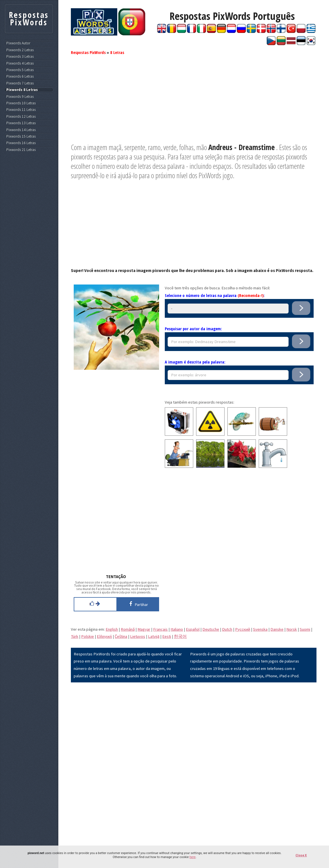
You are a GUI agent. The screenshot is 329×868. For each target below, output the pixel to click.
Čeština (121, 636)
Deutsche (211, 629)
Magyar (144, 629)
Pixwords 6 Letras (20, 76)
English (112, 629)
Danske (277, 629)
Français (160, 629)
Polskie (88, 636)
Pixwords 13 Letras (21, 123)
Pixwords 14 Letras (21, 130)
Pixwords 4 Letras (20, 63)
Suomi (305, 629)
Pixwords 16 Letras (21, 143)
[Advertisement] (194, 103)
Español (193, 629)
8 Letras (117, 52)
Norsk (292, 629)
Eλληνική (104, 636)
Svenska (260, 629)
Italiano (177, 629)
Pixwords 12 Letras (21, 117)
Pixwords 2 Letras (20, 50)
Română (128, 629)
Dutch (227, 629)
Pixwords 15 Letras (21, 136)
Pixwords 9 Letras (20, 97)
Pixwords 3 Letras (20, 57)
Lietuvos (138, 636)
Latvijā (154, 636)
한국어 (180, 636)
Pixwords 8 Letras (22, 90)
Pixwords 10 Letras (21, 103)
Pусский (243, 629)
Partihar (138, 604)
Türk (75, 636)
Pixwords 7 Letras (20, 83)
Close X (301, 855)
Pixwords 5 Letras (20, 70)
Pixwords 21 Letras (21, 150)
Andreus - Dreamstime (241, 147)
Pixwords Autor (18, 43)
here (193, 857)
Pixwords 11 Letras (21, 110)
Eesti (167, 636)
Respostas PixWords (88, 52)
